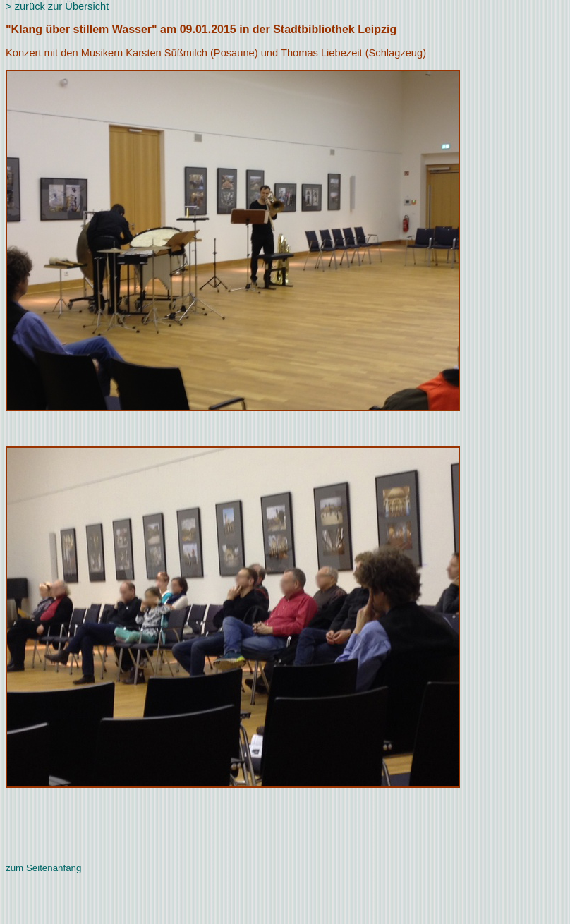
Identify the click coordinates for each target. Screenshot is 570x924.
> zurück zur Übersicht (57, 6)
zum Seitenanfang (43, 868)
